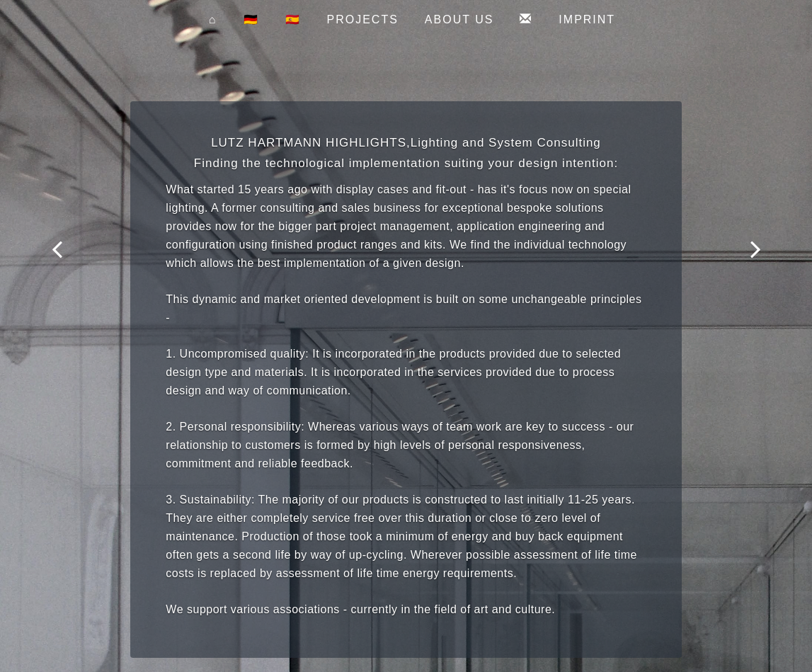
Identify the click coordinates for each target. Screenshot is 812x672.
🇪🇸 (293, 19)
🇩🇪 (251, 19)
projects (363, 19)
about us (459, 19)
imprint (587, 19)
